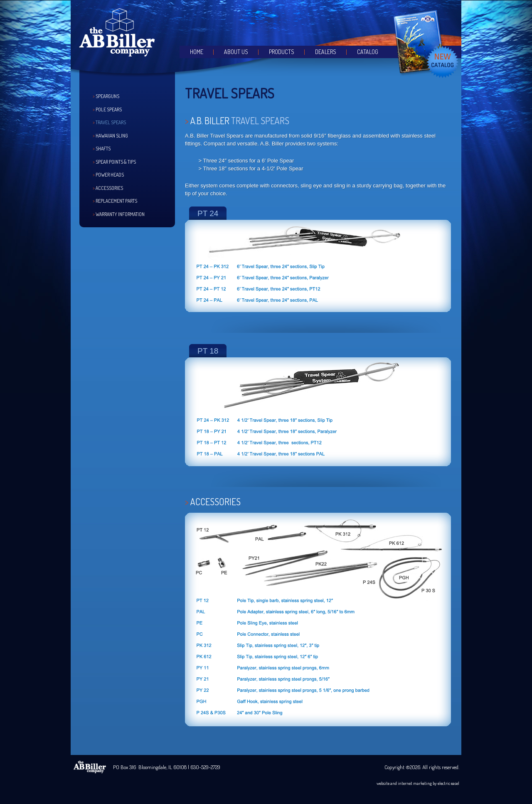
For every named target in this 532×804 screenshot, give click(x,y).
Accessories (109, 188)
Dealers (326, 52)
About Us (236, 52)
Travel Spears (111, 122)
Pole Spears (109, 109)
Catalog (368, 52)
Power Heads (110, 175)
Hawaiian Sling (112, 136)
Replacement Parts (116, 201)
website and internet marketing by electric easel (418, 783)
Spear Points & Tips (116, 162)
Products (282, 52)
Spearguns (107, 96)
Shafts (103, 149)
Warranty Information (120, 214)
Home (197, 52)
